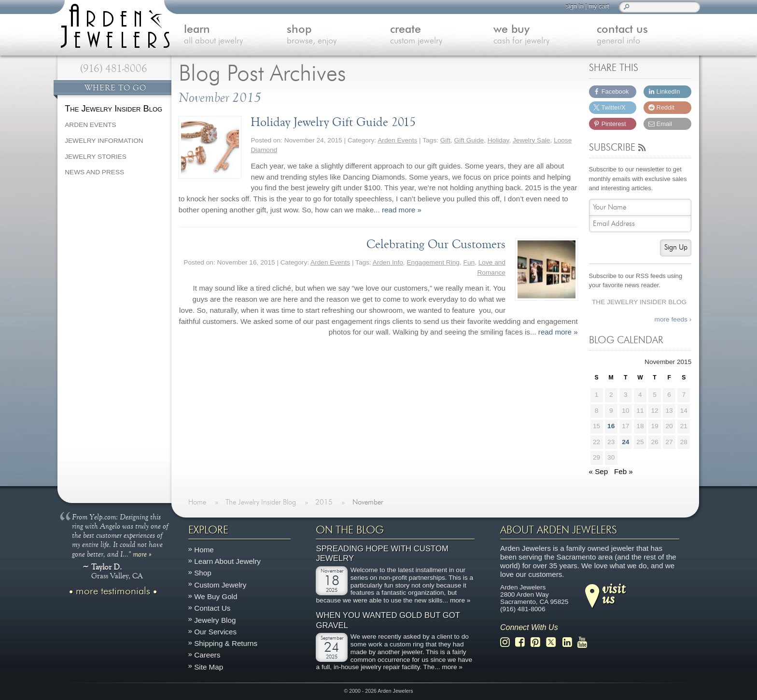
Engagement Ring (433, 262)
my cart (599, 6)
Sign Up (676, 247)
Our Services (215, 631)
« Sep (599, 471)
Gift (445, 140)
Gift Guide (469, 140)
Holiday (498, 140)
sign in (574, 6)
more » (142, 553)
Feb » (624, 471)
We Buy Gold (216, 596)
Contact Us (212, 608)
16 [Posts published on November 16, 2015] (611, 426)
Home (204, 550)
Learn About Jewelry (227, 561)
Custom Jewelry (220, 584)
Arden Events (397, 140)
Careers (207, 655)
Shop (203, 573)
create (442, 35)
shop (338, 35)
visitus (614, 593)
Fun (469, 262)
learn (236, 35)
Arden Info (388, 262)
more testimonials (113, 591)
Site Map (209, 666)
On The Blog (350, 530)
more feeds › (673, 319)
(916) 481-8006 (114, 69)
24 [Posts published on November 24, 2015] (625, 442)
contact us (648, 35)
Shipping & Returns (226, 643)
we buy (545, 35)
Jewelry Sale (532, 140)
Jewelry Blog (215, 620)
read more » (402, 210)
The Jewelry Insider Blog (639, 302)
